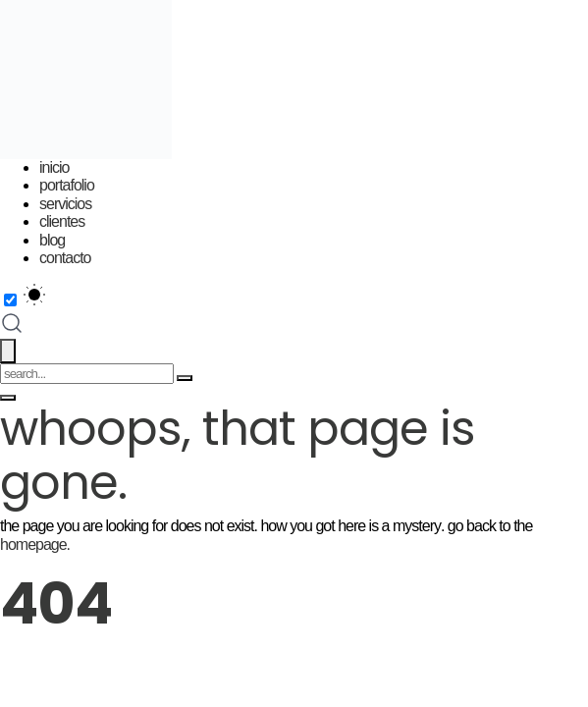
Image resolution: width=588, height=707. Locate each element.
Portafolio (67, 185)
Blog (52, 240)
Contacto (65, 258)
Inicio (54, 167)
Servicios (65, 204)
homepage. (35, 544)
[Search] (185, 378)
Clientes (62, 221)
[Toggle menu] (8, 398)
